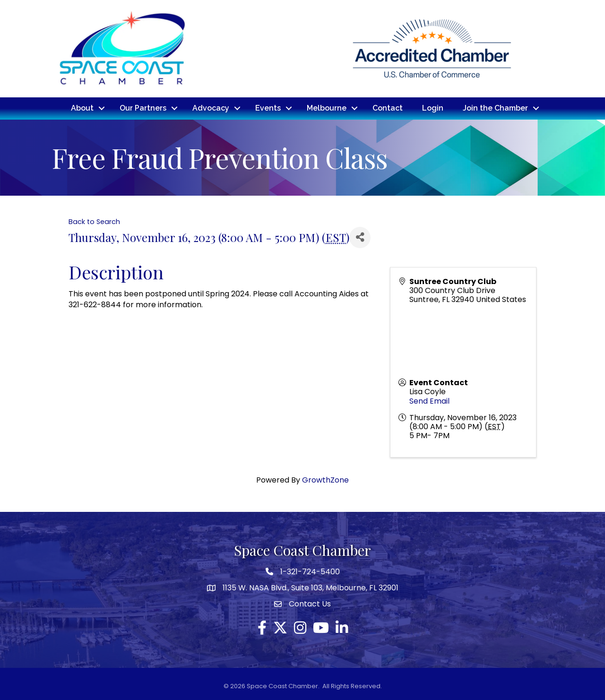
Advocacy (211, 108)
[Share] (360, 237)
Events (268, 108)
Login (433, 108)
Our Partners (143, 108)
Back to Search (94, 221)
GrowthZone (325, 480)
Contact (388, 108)
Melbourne (327, 108)
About (82, 108)
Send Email (429, 401)
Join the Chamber (495, 108)
